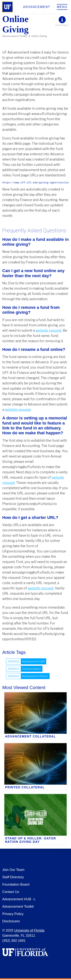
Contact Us (11, 892)
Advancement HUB (17, 900)
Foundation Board (16, 885)
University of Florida (29, 931)
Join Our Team (13, 870)
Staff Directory (13, 878)
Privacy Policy (13, 914)
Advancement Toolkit (15, 36)
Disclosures (11, 922)
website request (49, 331)
